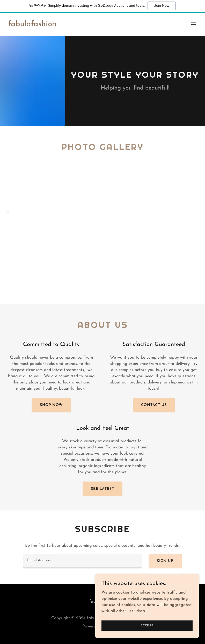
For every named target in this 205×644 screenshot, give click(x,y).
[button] (194, 24)
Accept (147, 625)
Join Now (162, 6)
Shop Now (51, 405)
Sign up (165, 561)
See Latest (102, 489)
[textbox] (83, 561)
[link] (32, 25)
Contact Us (154, 405)
